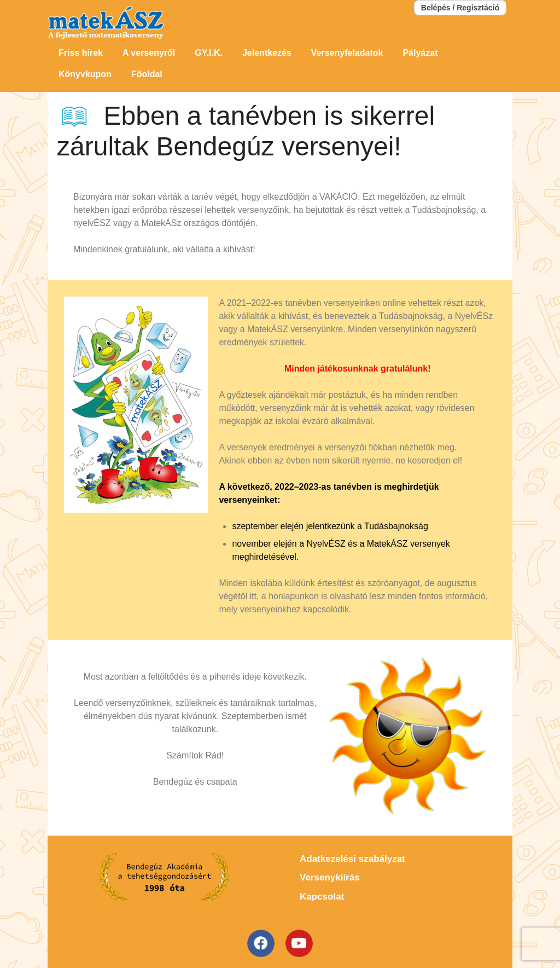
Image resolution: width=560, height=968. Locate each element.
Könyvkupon (85, 74)
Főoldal (147, 74)
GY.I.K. (209, 53)
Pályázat (420, 53)
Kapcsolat (322, 897)
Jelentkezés (267, 53)
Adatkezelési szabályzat (352, 859)
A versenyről (149, 53)
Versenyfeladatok (347, 53)
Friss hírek (81, 53)
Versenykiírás (330, 877)
